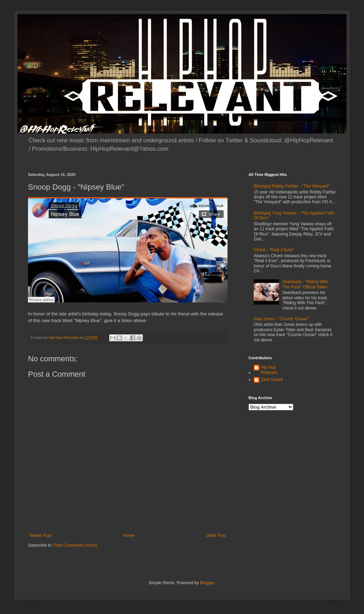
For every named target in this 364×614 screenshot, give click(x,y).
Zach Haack (272, 380)
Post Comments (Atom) (75, 545)
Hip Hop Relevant (269, 370)
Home (129, 535)
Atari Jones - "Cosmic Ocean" (281, 319)
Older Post (216, 535)
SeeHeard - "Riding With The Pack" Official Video (305, 284)
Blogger (207, 583)
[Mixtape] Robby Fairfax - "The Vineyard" (292, 186)
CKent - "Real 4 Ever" (274, 250)
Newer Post (41, 535)
